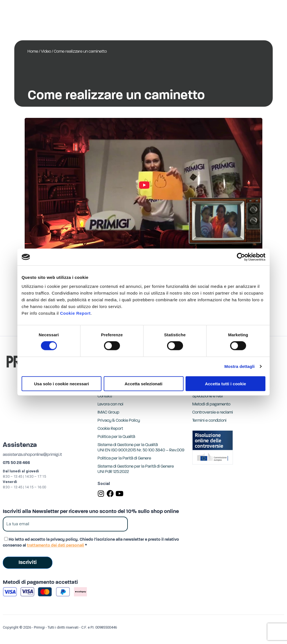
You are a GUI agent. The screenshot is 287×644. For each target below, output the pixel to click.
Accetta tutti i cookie (225, 383)
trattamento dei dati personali (55, 546)
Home (33, 52)
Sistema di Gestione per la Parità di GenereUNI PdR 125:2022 (136, 469)
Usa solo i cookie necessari (62, 383)
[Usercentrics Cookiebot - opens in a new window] (241, 257)
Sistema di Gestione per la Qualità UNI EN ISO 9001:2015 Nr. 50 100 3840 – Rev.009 (141, 448)
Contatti (105, 396)
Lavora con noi (110, 404)
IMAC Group (108, 413)
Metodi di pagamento (211, 404)
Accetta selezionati (143, 383)
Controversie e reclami (213, 413)
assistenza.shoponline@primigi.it (32, 455)
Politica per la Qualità (116, 437)
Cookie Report (75, 313)
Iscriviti (28, 563)
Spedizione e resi (208, 396)
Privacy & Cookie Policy (119, 421)
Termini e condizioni (209, 421)
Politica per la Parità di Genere (124, 459)
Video (46, 52)
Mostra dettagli (239, 366)
